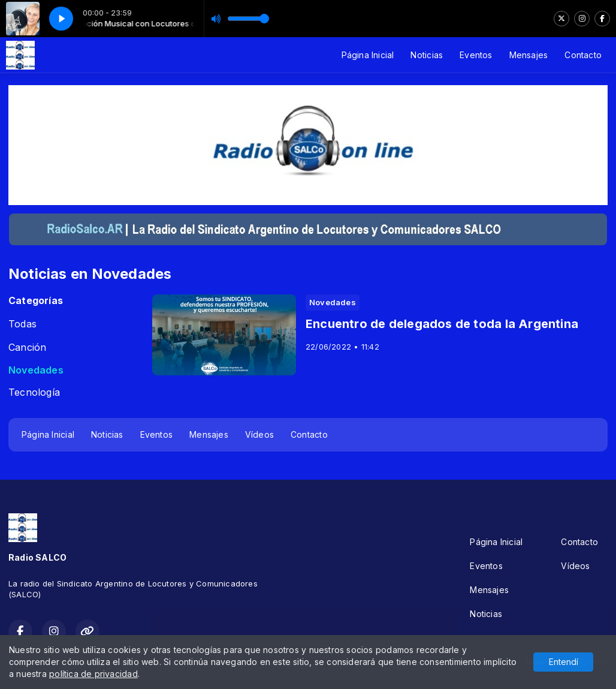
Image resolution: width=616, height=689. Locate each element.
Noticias (427, 55)
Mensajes (529, 55)
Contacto (583, 55)
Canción (27, 347)
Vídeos (259, 434)
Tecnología (34, 392)
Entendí (564, 662)
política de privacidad (93, 674)
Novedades (36, 370)
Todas (22, 324)
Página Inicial (368, 55)
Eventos (476, 55)
